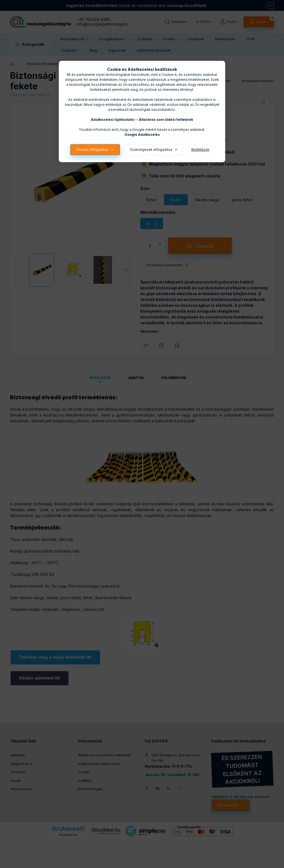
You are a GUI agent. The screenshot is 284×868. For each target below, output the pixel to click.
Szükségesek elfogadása (151, 150)
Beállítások (200, 150)
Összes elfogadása (92, 150)
